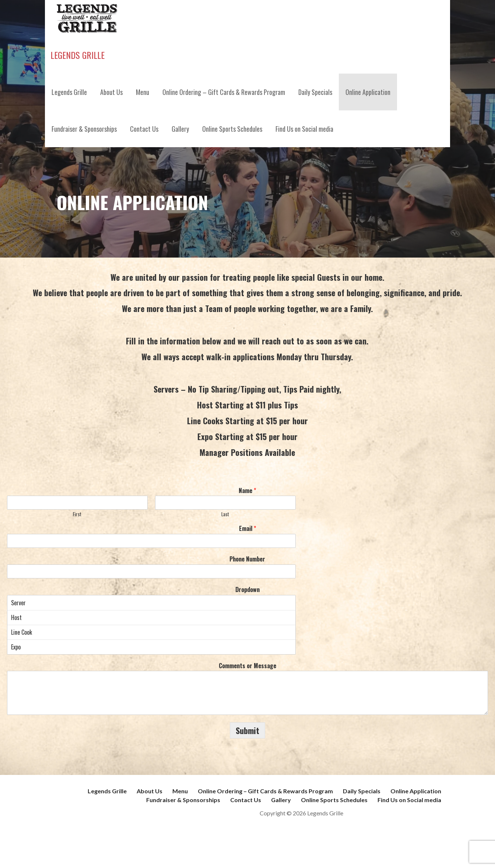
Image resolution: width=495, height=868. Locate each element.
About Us (111, 92)
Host (151, 617)
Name (247, 491)
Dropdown (248, 590)
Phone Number (247, 559)
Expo (151, 647)
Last (225, 514)
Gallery (180, 129)
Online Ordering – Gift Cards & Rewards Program (224, 92)
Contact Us (144, 129)
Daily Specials (315, 92)
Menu (143, 92)
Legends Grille (78, 55)
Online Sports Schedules (232, 129)
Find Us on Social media (304, 129)
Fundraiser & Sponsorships (84, 129)
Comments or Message (248, 666)
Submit (248, 730)
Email (248, 529)
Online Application (368, 92)
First (77, 514)
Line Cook (151, 632)
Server (151, 603)
